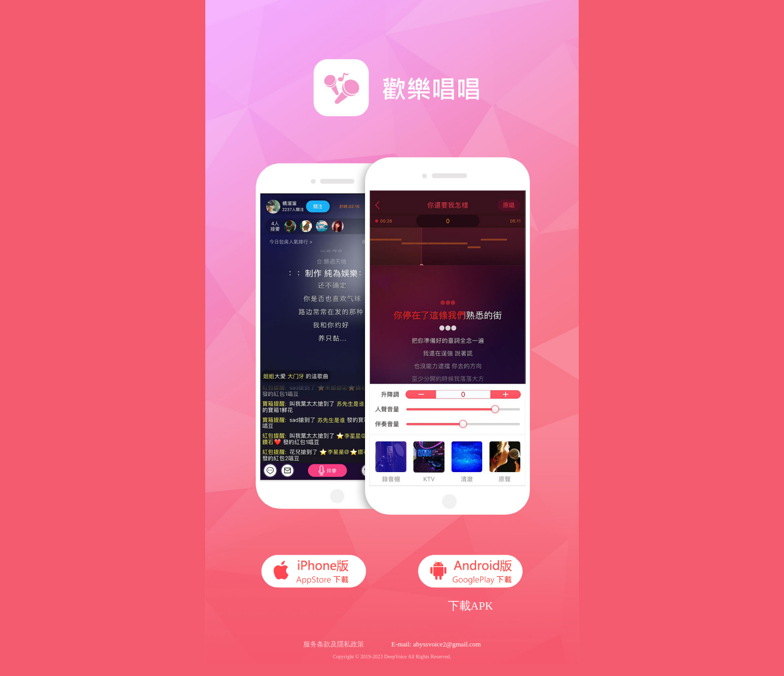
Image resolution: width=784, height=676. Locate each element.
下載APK (471, 606)
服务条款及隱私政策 (334, 644)
